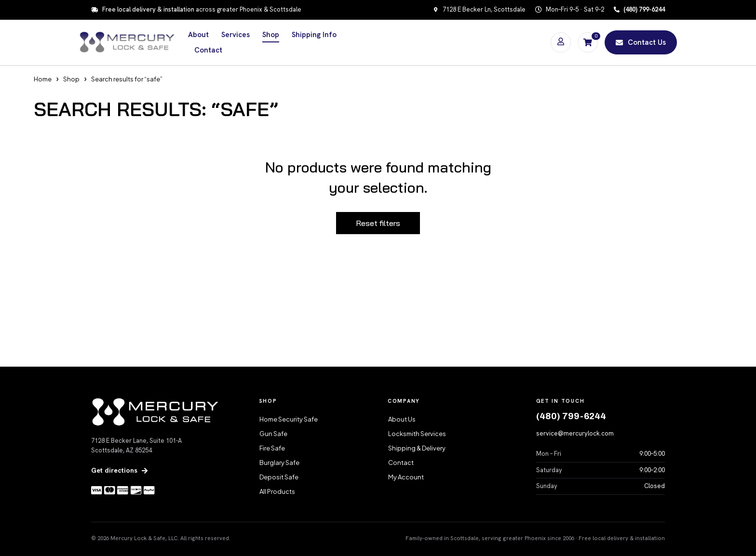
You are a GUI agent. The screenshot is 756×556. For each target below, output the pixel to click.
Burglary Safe (279, 463)
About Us (402, 419)
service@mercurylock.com (575, 433)
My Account (406, 477)
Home (43, 79)
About (198, 35)
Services (236, 35)
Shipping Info (314, 35)
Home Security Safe (289, 419)
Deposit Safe (279, 477)
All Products (277, 491)
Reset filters (378, 223)
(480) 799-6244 (571, 416)
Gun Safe (273, 434)
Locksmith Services (417, 434)
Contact (208, 50)
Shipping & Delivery (417, 448)
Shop (271, 35)
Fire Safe (272, 448)
